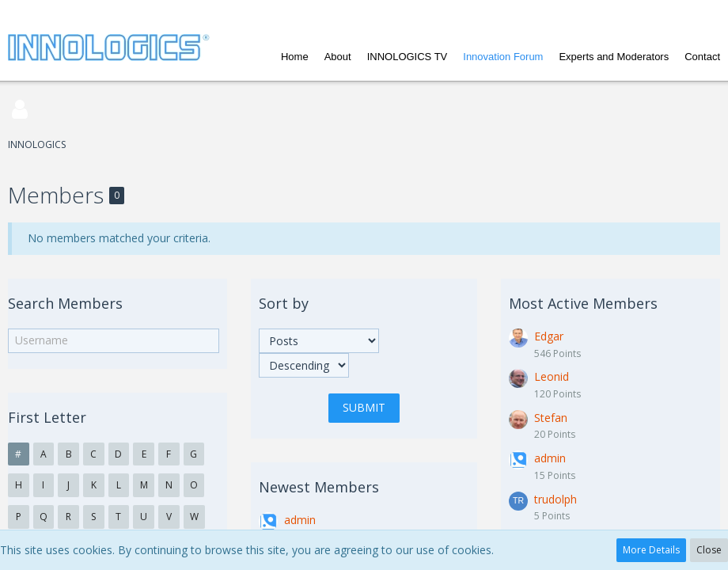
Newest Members (319, 487)
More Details (651, 550)
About (338, 57)
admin (300, 520)
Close (709, 550)
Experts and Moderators (614, 57)
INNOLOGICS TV (408, 57)
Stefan (551, 418)
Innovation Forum (503, 57)
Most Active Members (583, 303)
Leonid (552, 376)
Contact (702, 57)
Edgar (549, 336)
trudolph (555, 499)
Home (295, 57)
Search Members (65, 303)
